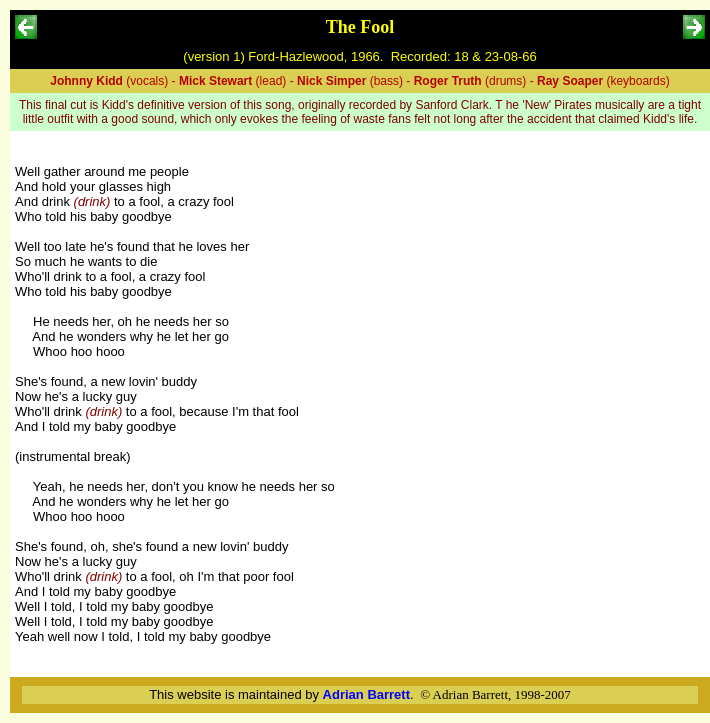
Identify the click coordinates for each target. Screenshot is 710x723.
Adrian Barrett (366, 694)
